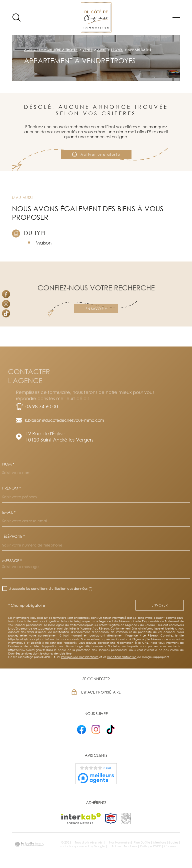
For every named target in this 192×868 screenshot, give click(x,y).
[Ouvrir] (16, 17)
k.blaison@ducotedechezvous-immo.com (64, 420)
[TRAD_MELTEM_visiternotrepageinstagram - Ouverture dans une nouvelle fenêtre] (6, 304)
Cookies (170, 846)
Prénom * (11, 488)
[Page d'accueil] (96, 17)
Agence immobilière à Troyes (51, 50)
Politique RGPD (151, 846)
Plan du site (142, 842)
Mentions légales (166, 842)
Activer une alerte (96, 154)
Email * (9, 512)
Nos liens (131, 846)
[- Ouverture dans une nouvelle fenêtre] (81, 729)
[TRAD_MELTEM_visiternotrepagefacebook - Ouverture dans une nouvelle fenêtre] (6, 294)
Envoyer (160, 605)
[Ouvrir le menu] (175, 17)
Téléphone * (13, 536)
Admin (116, 846)
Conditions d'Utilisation (122, 657)
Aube (102, 50)
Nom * (8, 464)
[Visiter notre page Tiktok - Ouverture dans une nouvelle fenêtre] (6, 313)
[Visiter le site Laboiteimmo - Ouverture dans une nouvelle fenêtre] (29, 844)
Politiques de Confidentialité (80, 657)
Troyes (117, 50)
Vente (87, 50)
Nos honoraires (120, 842)
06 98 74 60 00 (42, 406)
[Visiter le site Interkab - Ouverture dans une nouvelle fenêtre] (81, 818)
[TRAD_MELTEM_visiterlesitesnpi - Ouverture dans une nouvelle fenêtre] (111, 818)
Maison (44, 243)
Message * (12, 561)
